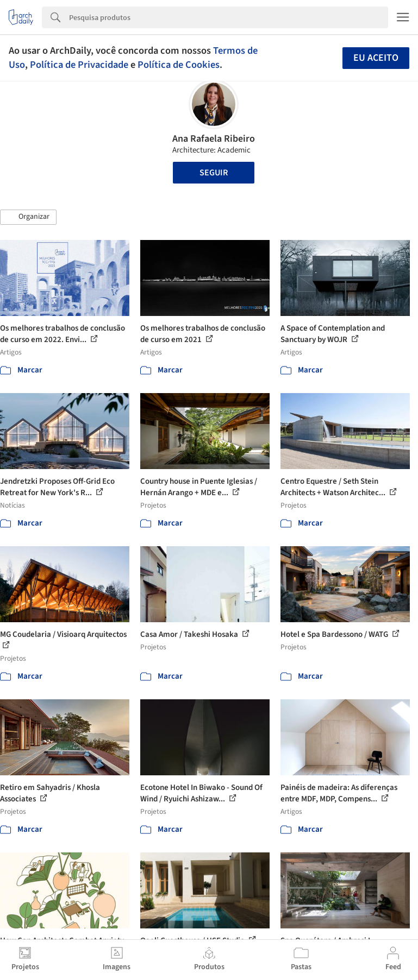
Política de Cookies (179, 65)
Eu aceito (376, 58)
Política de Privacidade (79, 65)
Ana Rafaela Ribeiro (214, 139)
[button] (28, 217)
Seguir (214, 173)
